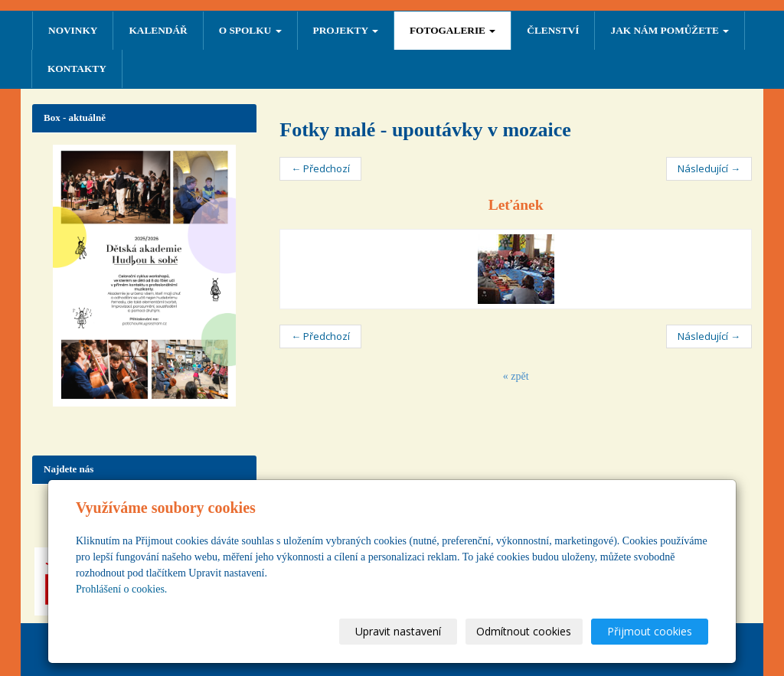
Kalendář (158, 30)
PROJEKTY (346, 30)
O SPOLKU (250, 30)
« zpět (516, 376)
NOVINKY (73, 30)
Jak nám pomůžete (670, 30)
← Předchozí (320, 168)
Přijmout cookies (650, 631)
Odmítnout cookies (524, 631)
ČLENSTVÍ (553, 30)
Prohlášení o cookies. (121, 589)
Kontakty (77, 69)
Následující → (709, 168)
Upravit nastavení (399, 631)
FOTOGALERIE (452, 30)
